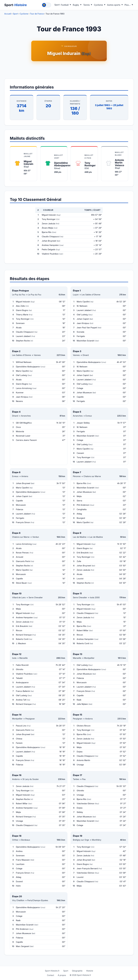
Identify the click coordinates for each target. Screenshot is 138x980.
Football (65, 5)
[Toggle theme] (46, 5)
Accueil (8, 14)
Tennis (87, 5)
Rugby (76, 5)
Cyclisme (98, 5)
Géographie (77, 971)
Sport (16, 5)
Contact (51, 975)
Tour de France (37, 14)
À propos (62, 975)
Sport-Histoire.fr (52, 971)
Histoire (90, 971)
